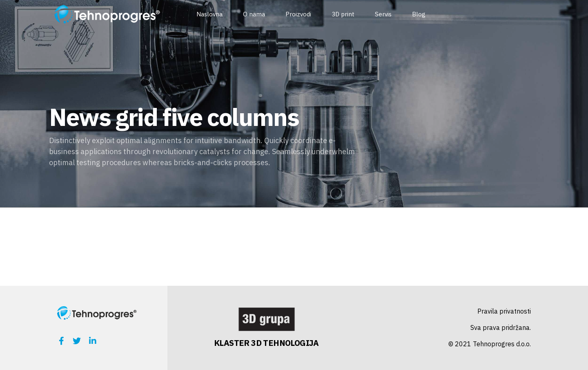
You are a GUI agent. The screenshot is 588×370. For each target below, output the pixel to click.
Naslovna (209, 14)
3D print (343, 14)
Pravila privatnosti (504, 311)
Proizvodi (298, 14)
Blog (419, 14)
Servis (383, 14)
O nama (254, 14)
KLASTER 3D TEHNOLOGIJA (266, 343)
